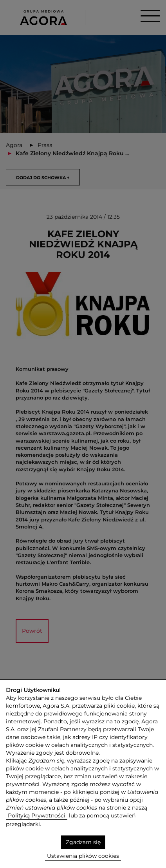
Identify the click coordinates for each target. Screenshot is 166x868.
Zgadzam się (83, 842)
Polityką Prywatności (37, 815)
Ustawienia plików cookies (83, 856)
